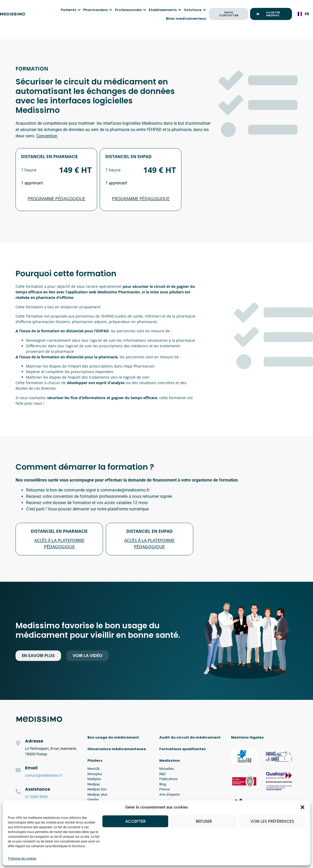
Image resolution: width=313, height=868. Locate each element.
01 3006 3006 (36, 797)
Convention (47, 136)
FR (303, 14)
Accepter (135, 821)
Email (31, 768)
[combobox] (303, 14)
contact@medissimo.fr (44, 775)
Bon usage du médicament (113, 737)
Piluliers (95, 761)
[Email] (18, 770)
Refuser (204, 821)
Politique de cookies (22, 859)
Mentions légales (247, 737)
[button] (302, 807)
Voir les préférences (272, 821)
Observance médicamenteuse (117, 749)
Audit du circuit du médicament (190, 737)
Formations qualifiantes (183, 749)
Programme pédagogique (56, 199)
